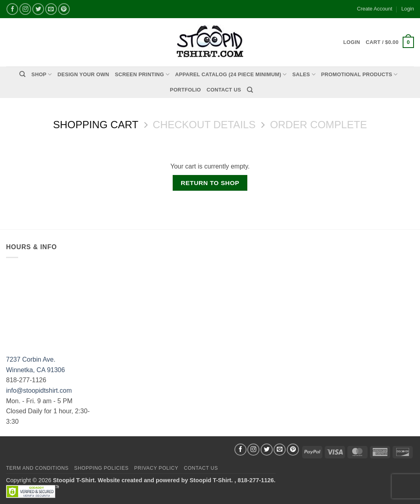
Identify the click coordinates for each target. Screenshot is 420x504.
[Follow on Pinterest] (64, 9)
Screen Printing (142, 74)
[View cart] (390, 42)
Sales (304, 74)
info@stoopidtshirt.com (39, 390)
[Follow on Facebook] (12, 9)
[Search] (22, 74)
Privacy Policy (156, 468)
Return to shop (210, 183)
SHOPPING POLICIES (101, 468)
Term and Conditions (37, 468)
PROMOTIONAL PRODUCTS (359, 74)
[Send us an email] (51, 9)
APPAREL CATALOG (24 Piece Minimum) (231, 74)
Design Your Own (84, 74)
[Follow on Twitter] (38, 9)
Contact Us (224, 90)
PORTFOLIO (185, 90)
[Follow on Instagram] (25, 9)
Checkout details (204, 125)
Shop (42, 74)
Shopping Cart (95, 125)
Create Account (375, 9)
